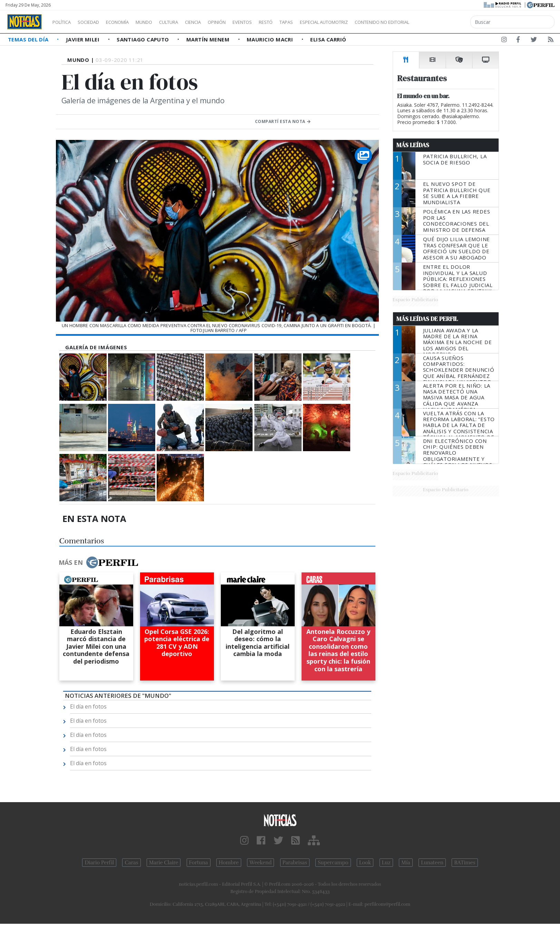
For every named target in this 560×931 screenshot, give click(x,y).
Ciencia (217, 22)
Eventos (275, 22)
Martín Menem (209, 39)
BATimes (465, 863)
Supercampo (333, 863)
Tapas (325, 22)
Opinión (245, 22)
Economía (129, 22)
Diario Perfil (99, 863)
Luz (386, 863)
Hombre (229, 863)
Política (64, 22)
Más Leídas (413, 145)
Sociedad (96, 22)
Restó (302, 22)
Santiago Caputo (144, 39)
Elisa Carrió (328, 39)
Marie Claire (164, 863)
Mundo (160, 22)
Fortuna (199, 863)
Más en (98, 562)
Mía (406, 863)
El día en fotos (88, 706)
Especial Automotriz (370, 22)
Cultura (188, 22)
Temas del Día (29, 39)
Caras (131, 863)
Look (365, 863)
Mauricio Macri (271, 39)
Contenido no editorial (441, 22)
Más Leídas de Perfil (427, 319)
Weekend (261, 863)
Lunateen (432, 863)
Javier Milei (83, 39)
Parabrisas (295, 863)
